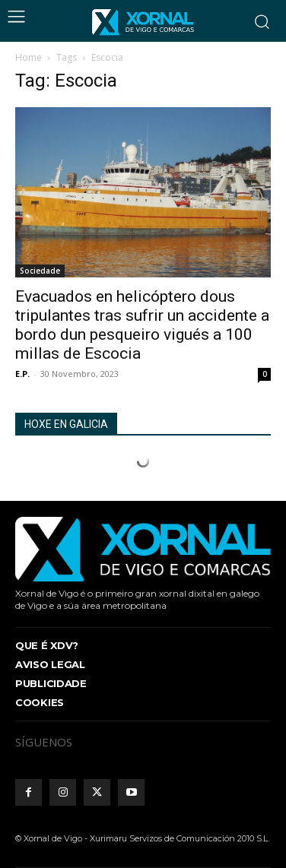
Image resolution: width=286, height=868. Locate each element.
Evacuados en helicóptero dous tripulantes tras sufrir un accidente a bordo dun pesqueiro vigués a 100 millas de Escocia (142, 325)
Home (29, 57)
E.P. (22, 374)
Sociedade (40, 271)
